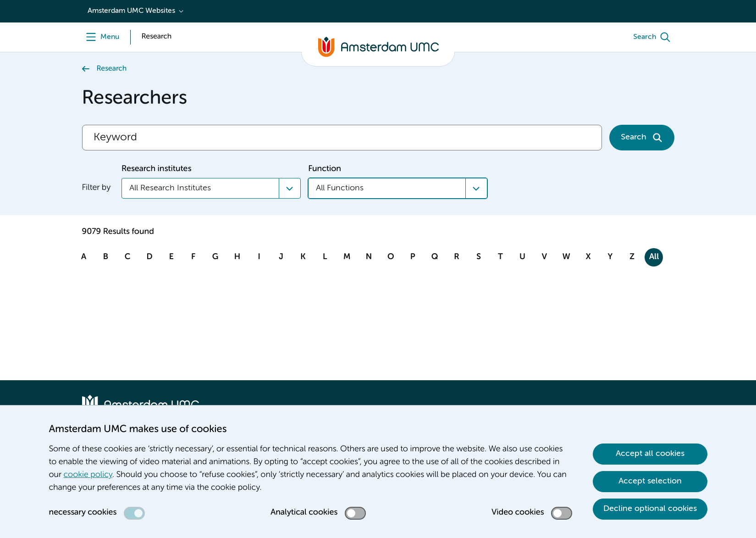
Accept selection (650, 481)
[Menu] (101, 37)
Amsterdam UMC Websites (131, 11)
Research (112, 69)
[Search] (654, 37)
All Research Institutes (170, 188)
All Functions (340, 188)
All (654, 257)
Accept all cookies (650, 454)
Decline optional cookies (650, 509)
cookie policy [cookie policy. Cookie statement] (88, 475)
